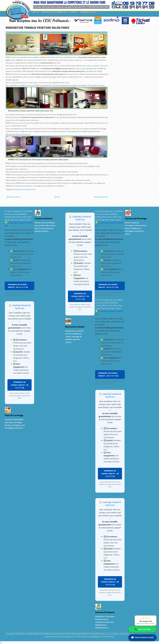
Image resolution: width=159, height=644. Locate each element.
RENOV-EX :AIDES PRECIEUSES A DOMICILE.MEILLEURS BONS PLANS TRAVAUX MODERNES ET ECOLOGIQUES (60, 634)
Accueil (57, 197)
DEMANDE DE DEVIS (88, 13)
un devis (83, 68)
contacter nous (98, 66)
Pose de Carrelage (14, 415)
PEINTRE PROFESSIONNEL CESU (55, 13)
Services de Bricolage (136, 218)
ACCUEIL (36, 12)
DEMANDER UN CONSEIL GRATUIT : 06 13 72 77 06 (18, 286)
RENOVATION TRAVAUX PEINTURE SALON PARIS (37, 28)
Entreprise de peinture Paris (25, 189)
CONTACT (74, 12)
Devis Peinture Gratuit (142, 638)
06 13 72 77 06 (142, 629)
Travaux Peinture (43, 218)
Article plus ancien (101, 197)
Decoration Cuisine (75, 327)
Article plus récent (13, 197)
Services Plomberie (105, 612)
